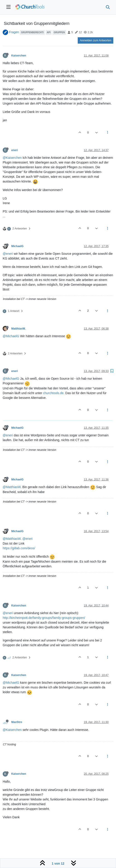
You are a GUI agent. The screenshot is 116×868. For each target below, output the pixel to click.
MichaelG (17, 246)
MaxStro (17, 722)
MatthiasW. (18, 329)
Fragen (14, 32)
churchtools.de (53, 393)
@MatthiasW (12, 487)
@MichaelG (11, 336)
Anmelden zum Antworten (96, 40)
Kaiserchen (19, 56)
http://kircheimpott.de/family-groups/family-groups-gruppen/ (44, 618)
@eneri (8, 254)
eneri (15, 150)
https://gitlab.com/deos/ (19, 548)
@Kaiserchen (12, 158)
